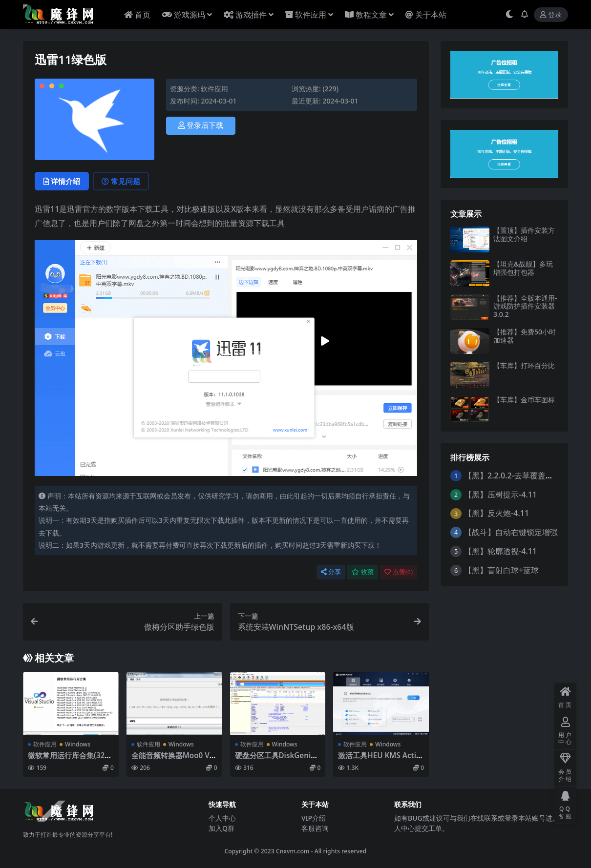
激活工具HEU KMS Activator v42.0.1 (379, 760)
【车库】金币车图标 (524, 400)
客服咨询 (315, 828)
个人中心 (222, 818)
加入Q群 (222, 828)
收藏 (363, 572)
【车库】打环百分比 (524, 365)
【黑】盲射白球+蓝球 (501, 570)
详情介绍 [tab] (62, 181)
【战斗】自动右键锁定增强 (511, 532)
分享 (331, 572)
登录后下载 (201, 125)
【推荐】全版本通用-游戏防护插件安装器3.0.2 (525, 306)
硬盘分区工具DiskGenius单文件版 (277, 760)
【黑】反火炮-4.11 (496, 513)
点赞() (399, 572)
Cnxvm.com (293, 851)
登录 (551, 15)
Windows (78, 744)
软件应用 (214, 89)
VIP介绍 (314, 818)
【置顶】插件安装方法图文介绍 (524, 234)
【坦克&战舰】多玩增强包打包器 (523, 268)
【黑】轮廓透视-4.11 (500, 551)
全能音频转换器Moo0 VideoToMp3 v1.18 (174, 760)
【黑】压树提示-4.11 (500, 495)
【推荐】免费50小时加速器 (525, 336)
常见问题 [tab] (121, 181)
